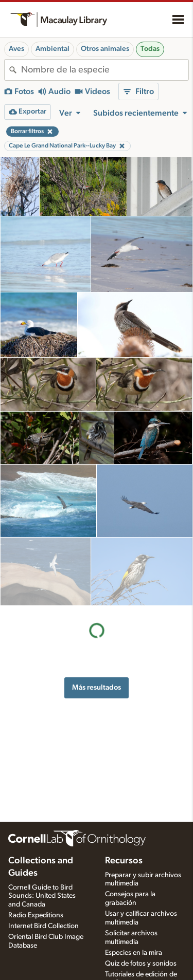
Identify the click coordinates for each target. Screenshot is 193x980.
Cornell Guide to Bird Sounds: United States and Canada (42, 896)
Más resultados (97, 619)
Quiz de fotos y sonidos (141, 964)
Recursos (124, 861)
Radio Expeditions (36, 915)
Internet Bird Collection (43, 926)
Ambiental (52, 49)
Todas (150, 49)
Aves (16, 49)
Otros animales (105, 49)
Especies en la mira (134, 953)
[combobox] (105, 70)
